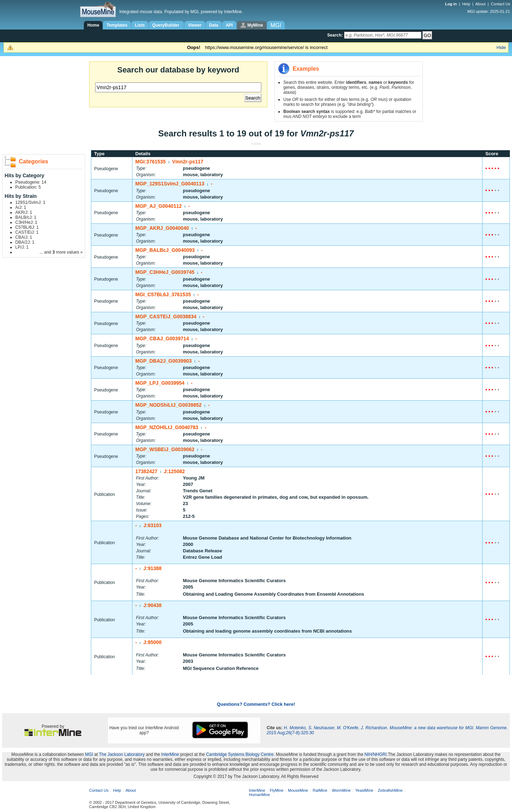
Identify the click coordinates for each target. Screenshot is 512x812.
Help (466, 4)
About (481, 4)
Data (214, 25)
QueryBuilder (166, 25)
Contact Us (501, 4)
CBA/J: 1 (24, 237)
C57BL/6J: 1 (27, 227)
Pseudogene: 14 (31, 182)
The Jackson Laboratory (122, 754)
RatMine (320, 790)
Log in (452, 4)
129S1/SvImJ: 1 (30, 202)
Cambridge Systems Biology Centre (240, 754)
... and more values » (61, 252)
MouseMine (298, 790)
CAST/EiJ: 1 (27, 232)
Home (93, 25)
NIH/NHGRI (375, 754)
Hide (501, 47)
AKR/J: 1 (24, 212)
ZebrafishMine (390, 790)
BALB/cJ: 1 (26, 217)
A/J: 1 (21, 207)
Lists (140, 25)
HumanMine (259, 795)
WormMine (341, 790)
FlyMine (277, 790)
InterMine (170, 754)
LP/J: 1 (22, 247)
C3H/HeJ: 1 (26, 222)
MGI (89, 754)
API (229, 25)
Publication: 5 (28, 187)
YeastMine (364, 790)
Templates (117, 25)
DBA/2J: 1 (25, 242)
